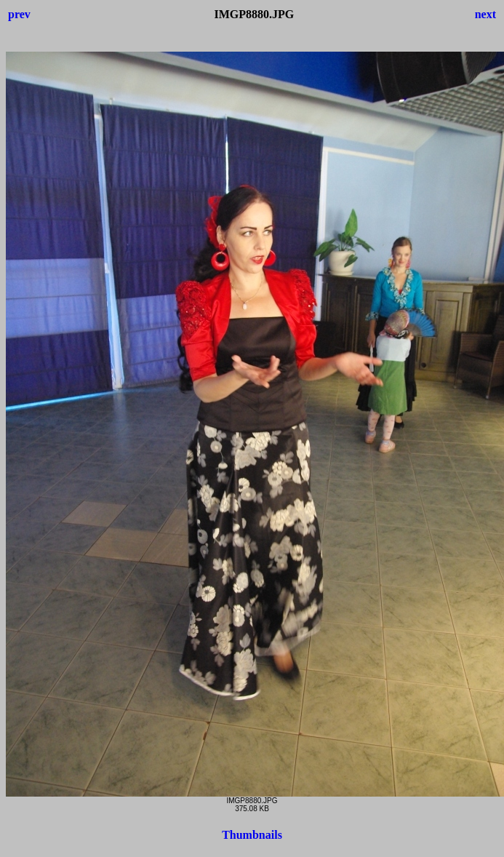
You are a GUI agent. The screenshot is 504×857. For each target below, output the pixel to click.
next (485, 14)
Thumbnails (252, 835)
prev (19, 14)
